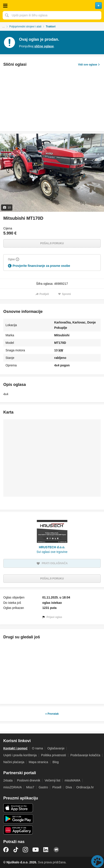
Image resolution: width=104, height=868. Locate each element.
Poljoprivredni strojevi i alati (25, 27)
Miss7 (30, 787)
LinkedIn (46, 850)
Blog (56, 762)
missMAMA (73, 780)
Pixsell (57, 787)
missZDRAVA (12, 787)
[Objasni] (17, 259)
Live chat (97, 861)
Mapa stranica (38, 762)
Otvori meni (5, 6)
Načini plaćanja (14, 762)
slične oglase (44, 46)
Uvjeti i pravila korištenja (20, 755)
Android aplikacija (18, 819)
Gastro (43, 787)
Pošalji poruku (52, 243)
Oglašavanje (56, 748)
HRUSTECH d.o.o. (52, 547)
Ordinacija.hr (85, 787)
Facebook (6, 850)
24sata (8, 780)
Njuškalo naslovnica (52, 6)
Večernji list (52, 780)
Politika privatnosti (54, 755)
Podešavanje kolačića (85, 755)
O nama (38, 748)
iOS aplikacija (18, 808)
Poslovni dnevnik (29, 780)
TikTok (16, 850)
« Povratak (52, 714)
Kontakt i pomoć (15, 748)
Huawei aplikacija (18, 830)
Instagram (25, 850)
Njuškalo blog (56, 850)
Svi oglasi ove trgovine (52, 552)
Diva (69, 787)
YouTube (36, 850)
